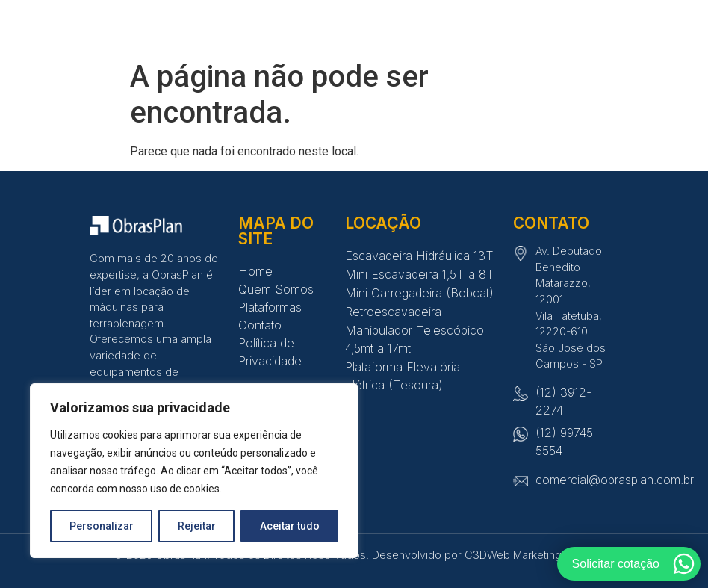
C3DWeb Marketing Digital (530, 555)
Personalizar (102, 526)
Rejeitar (197, 526)
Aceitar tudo (290, 526)
